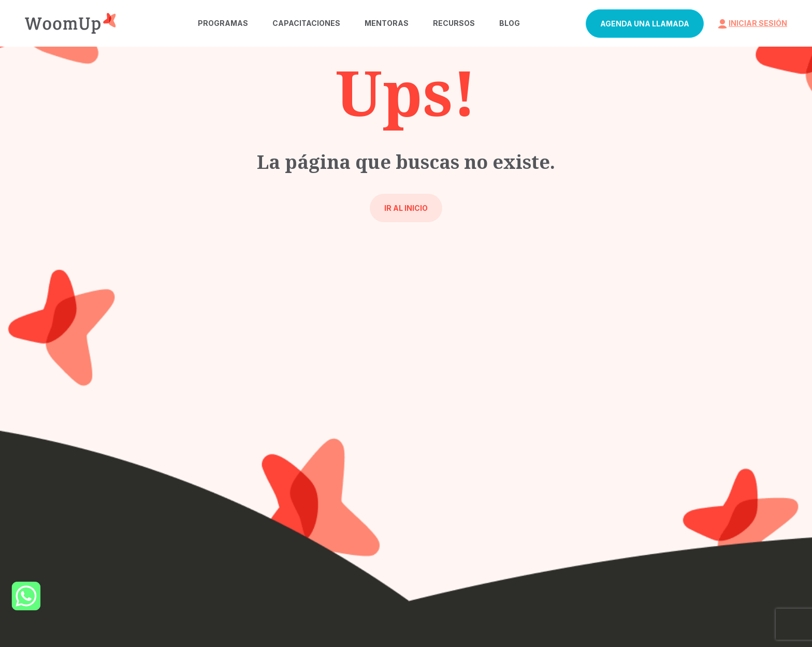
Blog (510, 23)
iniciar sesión (752, 23)
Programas (223, 23)
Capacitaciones (306, 23)
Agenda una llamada (645, 24)
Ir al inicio (406, 208)
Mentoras (387, 23)
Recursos (454, 23)
